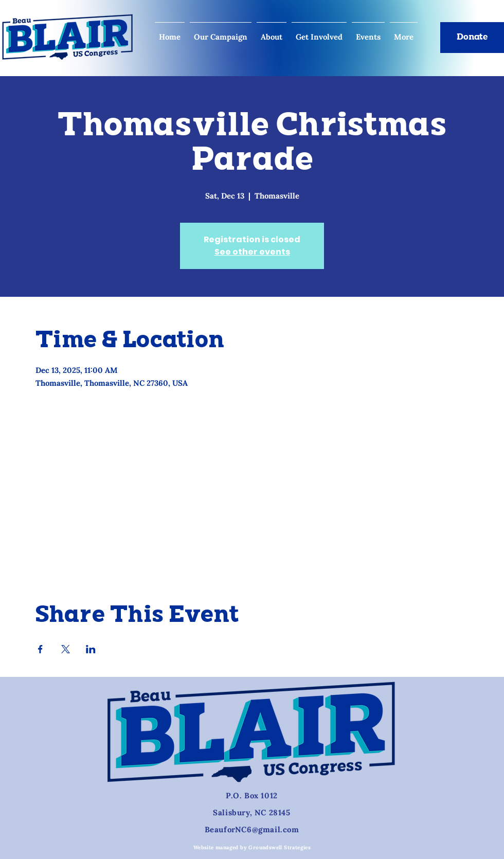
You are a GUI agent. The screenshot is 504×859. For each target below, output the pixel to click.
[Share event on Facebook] (40, 649)
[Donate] (472, 38)
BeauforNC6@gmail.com (252, 829)
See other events (252, 252)
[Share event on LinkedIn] (91, 649)
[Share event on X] (66, 649)
